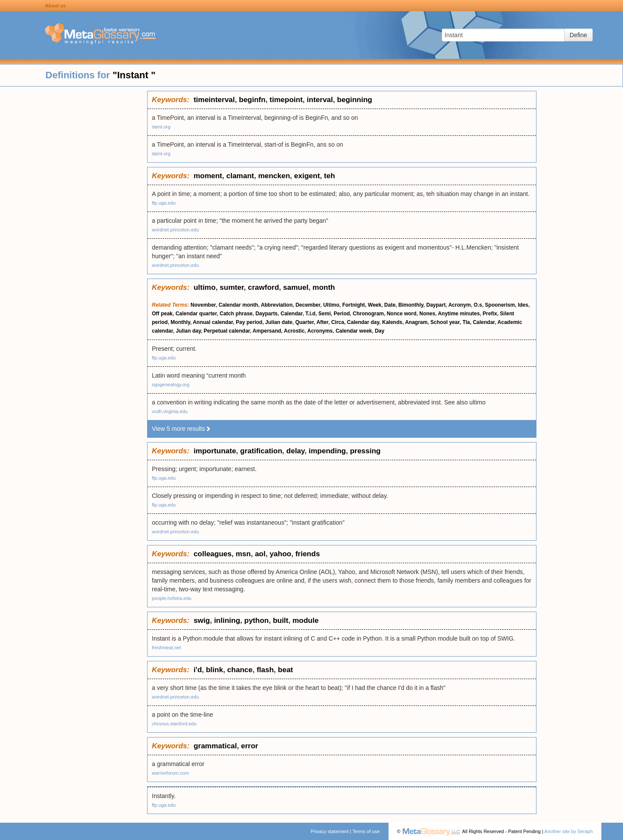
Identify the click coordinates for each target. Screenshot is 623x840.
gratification (261, 451)
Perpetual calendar (227, 331)
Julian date (279, 322)
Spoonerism (500, 305)
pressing (365, 451)
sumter (232, 287)
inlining (227, 620)
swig (202, 620)
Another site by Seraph (568, 831)
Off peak (162, 314)
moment (208, 176)
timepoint (286, 100)
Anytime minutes (459, 314)
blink (215, 670)
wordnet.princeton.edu (175, 230)
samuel (296, 287)
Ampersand (267, 331)
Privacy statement (329, 831)
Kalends (392, 322)
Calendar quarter (196, 314)
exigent (307, 176)
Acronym (459, 305)
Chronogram (368, 314)
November (203, 305)
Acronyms (320, 331)
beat (285, 670)
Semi (325, 314)
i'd (197, 670)
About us (55, 6)
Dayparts (266, 314)
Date (390, 305)
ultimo (204, 287)
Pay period (249, 322)
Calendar (291, 314)
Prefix (490, 314)
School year (445, 322)
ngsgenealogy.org (171, 385)
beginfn (252, 100)
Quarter (304, 322)
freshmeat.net (166, 648)
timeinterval (214, 100)
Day (379, 331)
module (305, 620)
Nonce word (402, 314)
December (308, 305)
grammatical (215, 746)
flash (265, 670)
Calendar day (363, 322)
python (257, 620)
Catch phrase (236, 314)
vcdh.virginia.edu (170, 411)
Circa (337, 322)
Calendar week (354, 331)
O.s (478, 305)
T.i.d (310, 314)
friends (308, 554)
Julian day (188, 331)
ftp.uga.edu (164, 203)
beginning (355, 100)
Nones (427, 314)
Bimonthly (411, 305)
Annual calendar (213, 322)
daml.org (161, 127)
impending (327, 451)
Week (374, 305)
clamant (240, 176)
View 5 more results (181, 429)
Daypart (436, 305)
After (322, 322)
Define (578, 35)
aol (260, 554)
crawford (263, 287)
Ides (523, 305)
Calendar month (238, 305)
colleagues (212, 554)
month (324, 287)
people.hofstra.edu (172, 598)
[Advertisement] (74, 221)
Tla (466, 322)
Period (342, 314)
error (250, 746)
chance (240, 670)
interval (320, 100)
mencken (274, 176)
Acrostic (294, 331)
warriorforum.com (170, 773)
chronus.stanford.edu (174, 724)
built (281, 620)
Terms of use (366, 831)
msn (243, 554)
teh (330, 176)
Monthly (180, 322)
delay (295, 451)
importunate (215, 451)
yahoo (280, 554)
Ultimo (331, 305)
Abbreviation (277, 305)
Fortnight (354, 305)
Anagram (416, 322)
